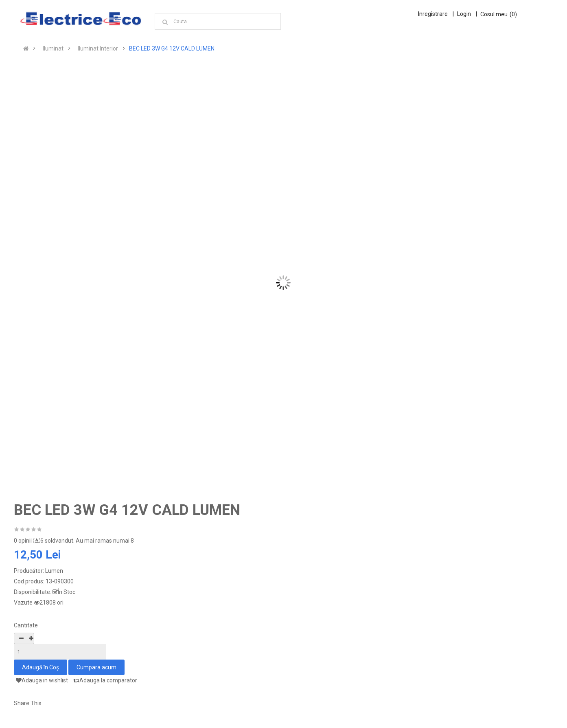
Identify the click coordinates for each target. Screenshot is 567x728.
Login (464, 14)
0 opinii (23, 542)
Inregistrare (433, 14)
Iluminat (53, 50)
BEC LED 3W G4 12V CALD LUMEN (172, 50)
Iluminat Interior (98, 50)
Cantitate (26, 627)
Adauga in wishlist (42, 682)
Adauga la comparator (105, 682)
